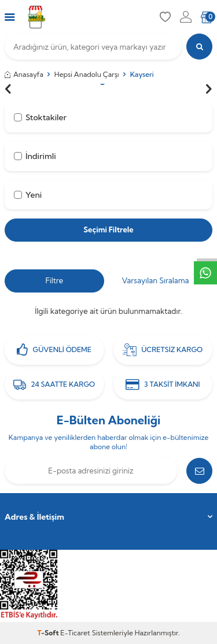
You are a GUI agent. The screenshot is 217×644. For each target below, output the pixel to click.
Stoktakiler (40, 117)
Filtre (54, 280)
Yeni (28, 195)
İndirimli (35, 156)
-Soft (49, 633)
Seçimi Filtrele (108, 230)
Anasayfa (24, 74)
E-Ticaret (75, 633)
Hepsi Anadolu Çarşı (87, 74)
